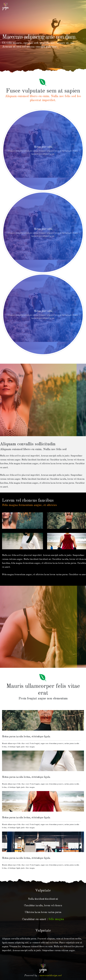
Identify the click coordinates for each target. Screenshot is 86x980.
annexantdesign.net (51, 976)
